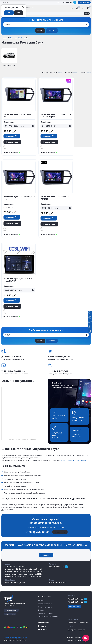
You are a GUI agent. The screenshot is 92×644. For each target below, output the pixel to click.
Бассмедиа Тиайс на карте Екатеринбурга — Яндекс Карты (23, 439)
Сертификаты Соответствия (48, 616)
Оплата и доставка (45, 604)
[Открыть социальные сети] (86, 638)
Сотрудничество (10, 614)
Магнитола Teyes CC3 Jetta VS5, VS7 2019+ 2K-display (56, 116)
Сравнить (5, 146)
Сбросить (52, 31)
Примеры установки (45, 613)
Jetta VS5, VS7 (9, 65)
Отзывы (41, 610)
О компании (44, 622)
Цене (55, 73)
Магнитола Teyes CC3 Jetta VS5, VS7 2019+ (19, 198)
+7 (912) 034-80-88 (81, 460)
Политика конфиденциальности (15, 638)
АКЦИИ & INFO (45, 597)
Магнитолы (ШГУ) (16, 38)
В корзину (10, 136)
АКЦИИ (41, 601)
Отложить (5, 149)
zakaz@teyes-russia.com (58, 583)
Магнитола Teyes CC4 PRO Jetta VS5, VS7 (17, 116)
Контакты (43, 630)
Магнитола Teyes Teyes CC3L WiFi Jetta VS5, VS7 (18, 280)
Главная (4, 38)
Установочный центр (11, 610)
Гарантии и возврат (45, 607)
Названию (69, 73)
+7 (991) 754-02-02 (65, 2)
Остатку (83, 73)
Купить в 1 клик (12, 142)
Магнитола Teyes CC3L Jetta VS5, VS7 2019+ (55, 198)
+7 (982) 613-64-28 (67, 460)
